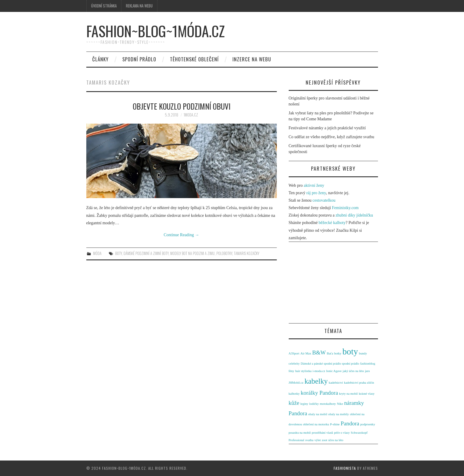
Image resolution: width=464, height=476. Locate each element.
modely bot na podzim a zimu (192, 253)
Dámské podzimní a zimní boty (146, 253)
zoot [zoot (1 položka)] (324, 440)
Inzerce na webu (252, 59)
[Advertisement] (333, 284)
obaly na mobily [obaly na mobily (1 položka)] (339, 414)
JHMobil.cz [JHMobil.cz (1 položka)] (296, 383)
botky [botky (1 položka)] (338, 353)
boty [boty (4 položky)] (350, 351)
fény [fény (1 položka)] (292, 371)
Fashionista (345, 468)
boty (118, 253)
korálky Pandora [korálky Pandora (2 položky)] (319, 393)
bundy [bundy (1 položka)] (363, 353)
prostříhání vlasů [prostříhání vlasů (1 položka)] (322, 433)
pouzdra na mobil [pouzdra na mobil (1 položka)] (300, 433)
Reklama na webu (139, 6)
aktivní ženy (314, 185)
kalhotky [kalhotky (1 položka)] (294, 394)
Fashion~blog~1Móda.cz (156, 31)
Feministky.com (345, 208)
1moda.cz (191, 115)
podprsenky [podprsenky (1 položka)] (368, 424)
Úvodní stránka (104, 6)
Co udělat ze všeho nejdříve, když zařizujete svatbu (332, 137)
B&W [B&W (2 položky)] (319, 353)
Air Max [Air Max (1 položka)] (306, 353)
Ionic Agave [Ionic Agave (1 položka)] (334, 371)
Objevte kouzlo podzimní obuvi (182, 106)
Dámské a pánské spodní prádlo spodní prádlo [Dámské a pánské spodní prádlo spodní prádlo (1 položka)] (330, 364)
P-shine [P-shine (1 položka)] (335, 424)
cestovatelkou (324, 200)
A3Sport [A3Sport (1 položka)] (294, 353)
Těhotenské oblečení (194, 59)
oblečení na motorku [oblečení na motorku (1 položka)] (316, 424)
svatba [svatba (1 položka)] (309, 440)
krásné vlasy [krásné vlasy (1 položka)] (367, 394)
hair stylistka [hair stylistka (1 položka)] (303, 371)
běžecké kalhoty (332, 223)
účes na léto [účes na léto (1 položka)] (336, 440)
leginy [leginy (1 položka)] (304, 404)
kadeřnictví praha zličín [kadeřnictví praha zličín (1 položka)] (359, 383)
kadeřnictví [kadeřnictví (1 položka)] (336, 383)
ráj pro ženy (316, 193)
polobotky (224, 253)
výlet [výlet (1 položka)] (317, 440)
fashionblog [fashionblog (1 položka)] (368, 364)
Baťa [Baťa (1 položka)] (330, 353)
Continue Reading (181, 235)
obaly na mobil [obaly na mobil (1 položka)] (318, 414)
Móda (97, 253)
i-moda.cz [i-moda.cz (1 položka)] (319, 371)
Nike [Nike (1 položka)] (340, 404)
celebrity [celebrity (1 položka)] (294, 364)
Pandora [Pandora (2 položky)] (350, 423)
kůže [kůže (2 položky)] (294, 403)
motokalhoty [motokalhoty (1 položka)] (328, 404)
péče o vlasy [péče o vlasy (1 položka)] (342, 433)
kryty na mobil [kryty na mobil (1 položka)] (348, 394)
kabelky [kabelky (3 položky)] (316, 381)
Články (100, 59)
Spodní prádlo (139, 59)
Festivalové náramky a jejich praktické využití (327, 128)
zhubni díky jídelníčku (354, 215)
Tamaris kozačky (247, 253)
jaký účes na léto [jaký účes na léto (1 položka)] (353, 371)
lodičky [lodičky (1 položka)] (314, 404)
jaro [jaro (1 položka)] (367, 371)
